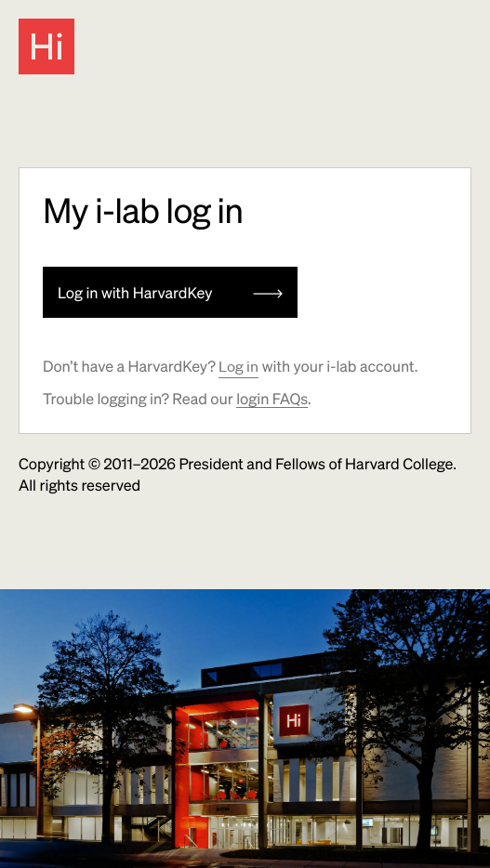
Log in (238, 366)
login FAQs (272, 398)
